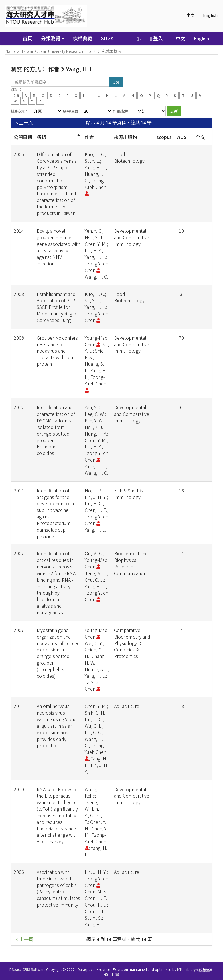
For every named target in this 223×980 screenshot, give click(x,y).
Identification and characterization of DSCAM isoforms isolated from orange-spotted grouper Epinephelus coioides (56, 430)
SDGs (107, 38)
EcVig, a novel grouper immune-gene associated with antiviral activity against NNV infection (58, 247)
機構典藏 (83, 38)
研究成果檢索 (110, 51)
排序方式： (19, 111)
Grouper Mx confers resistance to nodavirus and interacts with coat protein (57, 351)
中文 (190, 15)
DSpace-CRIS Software (27, 969)
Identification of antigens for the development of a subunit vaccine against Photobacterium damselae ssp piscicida (55, 513)
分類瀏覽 (53, 38)
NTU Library (186, 969)
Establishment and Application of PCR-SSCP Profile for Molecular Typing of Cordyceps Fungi (57, 307)
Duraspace (86, 969)
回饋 (115, 974)
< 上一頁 (24, 123)
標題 (41, 137)
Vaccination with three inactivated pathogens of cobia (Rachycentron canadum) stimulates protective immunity (58, 888)
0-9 (16, 95)
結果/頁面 (71, 111)
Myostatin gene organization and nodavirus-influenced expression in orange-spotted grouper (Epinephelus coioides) (58, 653)
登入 (157, 38)
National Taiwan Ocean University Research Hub (48, 51)
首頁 (27, 38)
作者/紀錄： (122, 111)
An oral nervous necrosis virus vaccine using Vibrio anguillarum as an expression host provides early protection (57, 726)
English (210, 15)
